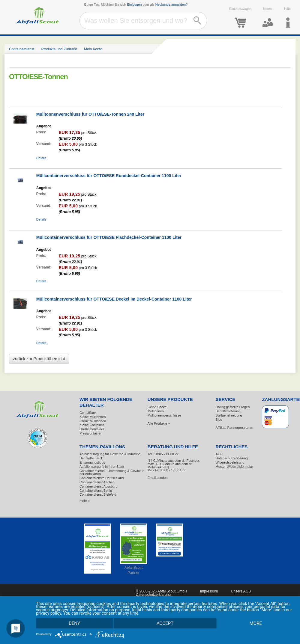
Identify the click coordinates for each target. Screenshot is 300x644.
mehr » (85, 501)
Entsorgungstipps (92, 462)
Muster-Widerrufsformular (234, 467)
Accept (165, 623)
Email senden (158, 478)
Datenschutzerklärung (232, 458)
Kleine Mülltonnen (93, 417)
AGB (219, 454)
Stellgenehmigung (229, 415)
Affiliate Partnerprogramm (234, 428)
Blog (219, 420)
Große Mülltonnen (93, 421)
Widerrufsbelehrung (230, 462)
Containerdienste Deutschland (102, 478)
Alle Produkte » (159, 423)
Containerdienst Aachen (97, 482)
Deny (74, 623)
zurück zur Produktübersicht (39, 359)
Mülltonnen (156, 411)
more (255, 623)
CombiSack (88, 413)
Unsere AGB (241, 591)
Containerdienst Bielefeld (98, 494)
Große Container (92, 429)
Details (41, 158)
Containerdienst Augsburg (99, 486)
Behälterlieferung (228, 411)
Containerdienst (22, 49)
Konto (268, 18)
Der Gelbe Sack (91, 458)
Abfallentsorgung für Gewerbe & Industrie (110, 454)
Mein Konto (93, 49)
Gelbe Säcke (157, 407)
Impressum (209, 591)
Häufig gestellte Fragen (233, 407)
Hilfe (288, 18)
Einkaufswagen (240, 18)
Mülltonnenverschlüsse (164, 415)
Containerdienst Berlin (96, 491)
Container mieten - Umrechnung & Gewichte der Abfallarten (112, 472)
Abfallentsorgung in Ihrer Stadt (102, 467)
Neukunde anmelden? (172, 4)
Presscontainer (90, 433)
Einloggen (135, 4)
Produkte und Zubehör (59, 49)
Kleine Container (92, 425)
